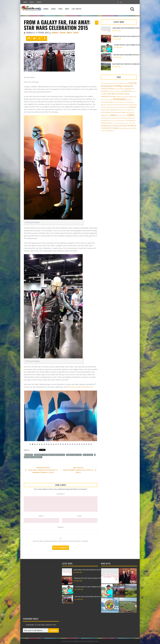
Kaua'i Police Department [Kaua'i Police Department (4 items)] (109, 110)
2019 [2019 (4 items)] (122, 83)
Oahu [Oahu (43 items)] (131, 115)
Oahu (60, 9)
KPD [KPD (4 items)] (127, 112)
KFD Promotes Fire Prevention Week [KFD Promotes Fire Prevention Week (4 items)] (113, 112)
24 (84, 444)
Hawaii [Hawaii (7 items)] (127, 94)
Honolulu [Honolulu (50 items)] (119, 99)
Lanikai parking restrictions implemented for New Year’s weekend (130, 28)
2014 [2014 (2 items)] (118, 83)
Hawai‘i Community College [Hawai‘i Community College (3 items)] (124, 97)
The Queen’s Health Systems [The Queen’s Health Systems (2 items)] (118, 121)
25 (86, 444)
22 (79, 444)
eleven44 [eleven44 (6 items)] (127, 91)
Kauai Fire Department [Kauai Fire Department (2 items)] (128, 110)
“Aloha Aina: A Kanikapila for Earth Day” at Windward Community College (42, 470)
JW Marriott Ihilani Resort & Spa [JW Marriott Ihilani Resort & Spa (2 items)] (121, 107)
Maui (67, 9)
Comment (61, 494)
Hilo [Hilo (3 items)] (111, 100)
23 (82, 444)
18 (70, 444)
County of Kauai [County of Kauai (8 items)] (108, 89)
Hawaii (46, 9)
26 (89, 444)
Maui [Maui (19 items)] (113, 115)
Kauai (53, 9)
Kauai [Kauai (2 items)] (120, 110)
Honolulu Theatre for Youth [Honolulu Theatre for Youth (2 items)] (120, 102)
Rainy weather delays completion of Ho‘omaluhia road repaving (130, 64)
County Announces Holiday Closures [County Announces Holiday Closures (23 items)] (119, 84)
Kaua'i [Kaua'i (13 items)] (133, 107)
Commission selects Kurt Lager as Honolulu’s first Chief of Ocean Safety (133, 36)
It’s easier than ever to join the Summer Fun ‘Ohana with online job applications (135, 45)
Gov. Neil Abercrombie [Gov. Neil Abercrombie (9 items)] (113, 94)
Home (25, 2)
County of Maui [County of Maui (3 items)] (120, 89)
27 (91, 444)
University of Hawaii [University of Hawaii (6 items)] (119, 126)
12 (56, 444)
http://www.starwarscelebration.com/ (80, 387)
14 (61, 444)
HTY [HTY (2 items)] (104, 107)
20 (75, 444)
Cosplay (29, 455)
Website (61, 527)
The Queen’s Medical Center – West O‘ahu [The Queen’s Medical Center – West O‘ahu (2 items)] (124, 123)
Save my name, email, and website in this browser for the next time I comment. (61, 541)
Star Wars (88, 455)
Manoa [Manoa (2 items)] (108, 116)
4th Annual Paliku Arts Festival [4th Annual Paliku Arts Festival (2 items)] (109, 83)
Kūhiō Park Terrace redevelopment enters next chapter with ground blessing (135, 55)
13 (58, 444)
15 (63, 444)
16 (65, 444)
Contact (39, 2)
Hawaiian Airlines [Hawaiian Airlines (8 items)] (108, 96)
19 (72, 444)
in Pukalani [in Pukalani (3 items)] (109, 107)
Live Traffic (77, 9)
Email (80, 516)
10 (51, 444)
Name (41, 516)
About (32, 2)
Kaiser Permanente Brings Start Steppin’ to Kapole (79, 470)
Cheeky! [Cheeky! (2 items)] (126, 83)
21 (77, 444)
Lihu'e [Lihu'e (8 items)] (104, 115)
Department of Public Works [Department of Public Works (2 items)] (116, 91)
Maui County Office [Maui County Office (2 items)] (122, 116)
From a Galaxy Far (74, 455)
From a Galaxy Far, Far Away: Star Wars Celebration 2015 (57, 25)
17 (68, 444)
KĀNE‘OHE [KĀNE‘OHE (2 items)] (132, 113)
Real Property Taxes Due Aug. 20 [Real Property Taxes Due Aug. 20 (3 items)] (111, 118)
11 (54, 444)
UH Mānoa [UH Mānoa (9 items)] (106, 125)
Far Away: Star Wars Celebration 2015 (50, 455)
